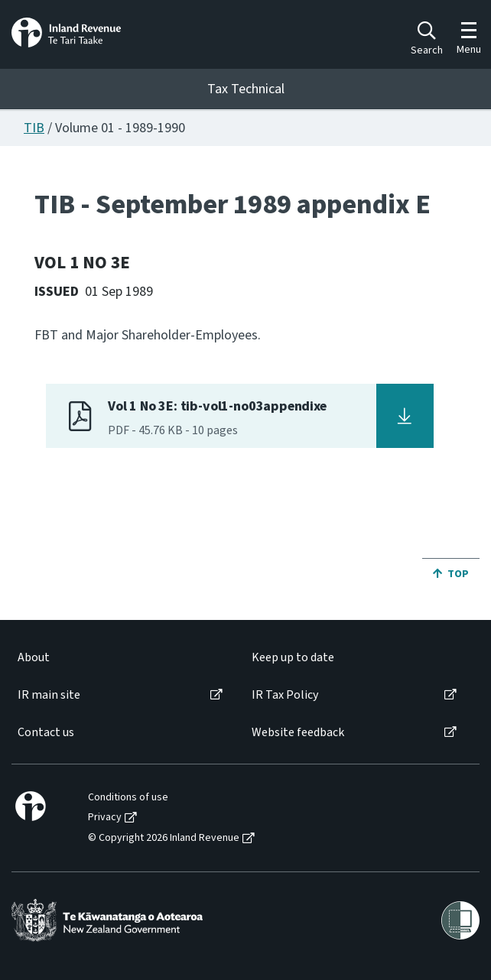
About (34, 658)
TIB (34, 128)
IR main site (49, 695)
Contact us (46, 733)
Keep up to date (293, 658)
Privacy (105, 818)
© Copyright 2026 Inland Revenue (164, 838)
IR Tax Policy (285, 695)
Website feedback (298, 733)
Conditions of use (128, 798)
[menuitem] (119, 658)
